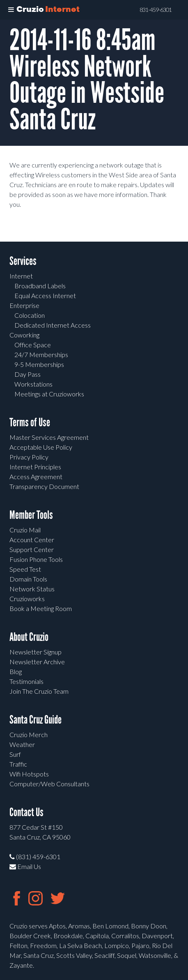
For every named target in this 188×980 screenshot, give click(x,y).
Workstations (33, 384)
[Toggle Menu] (11, 10)
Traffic (18, 764)
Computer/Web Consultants (49, 784)
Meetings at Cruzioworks (49, 394)
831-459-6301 (156, 10)
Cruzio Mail (25, 530)
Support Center (32, 549)
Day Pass (28, 374)
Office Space (33, 345)
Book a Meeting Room (41, 608)
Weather (22, 744)
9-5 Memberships (39, 364)
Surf (15, 754)
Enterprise (24, 305)
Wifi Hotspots (29, 774)
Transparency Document (44, 486)
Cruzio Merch (29, 734)
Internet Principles (35, 467)
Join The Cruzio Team (39, 691)
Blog (16, 671)
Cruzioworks (27, 599)
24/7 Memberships (41, 354)
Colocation (30, 315)
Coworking (24, 335)
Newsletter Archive (37, 662)
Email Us (25, 866)
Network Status (32, 589)
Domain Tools (28, 579)
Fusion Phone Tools (36, 559)
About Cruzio (29, 637)
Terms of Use (30, 422)
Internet (21, 276)
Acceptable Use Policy (41, 447)
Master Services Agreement (49, 437)
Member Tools (31, 515)
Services (23, 261)
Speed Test (25, 569)
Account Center (32, 540)
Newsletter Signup (36, 652)
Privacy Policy (29, 457)
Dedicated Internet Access (53, 325)
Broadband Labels (40, 286)
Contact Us (26, 812)
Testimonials (26, 681)
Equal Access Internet (45, 295)
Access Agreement (36, 476)
